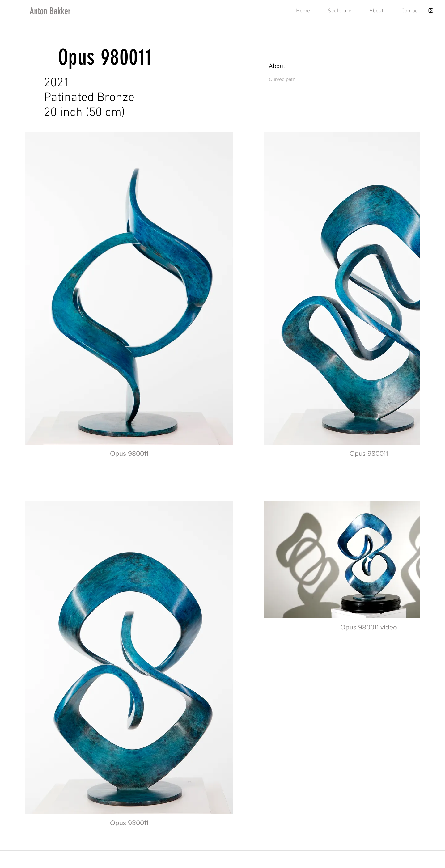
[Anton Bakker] (62, 11)
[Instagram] (431, 11)
